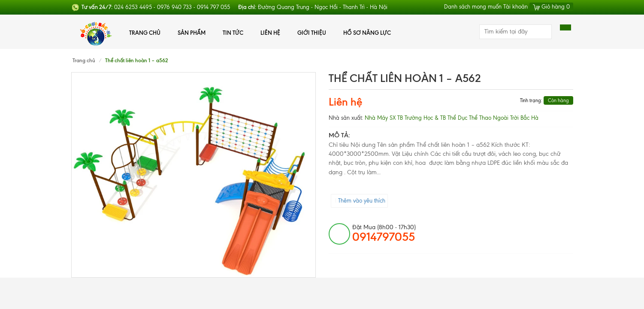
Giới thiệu (312, 33)
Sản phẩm (192, 33)
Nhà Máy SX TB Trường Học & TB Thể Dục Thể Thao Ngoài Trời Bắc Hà (452, 118)
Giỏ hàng (551, 7)
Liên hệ (270, 33)
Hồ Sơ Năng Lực (367, 33)
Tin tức (233, 33)
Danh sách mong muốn (473, 7)
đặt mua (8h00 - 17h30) (384, 233)
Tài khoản (516, 7)
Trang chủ (145, 33)
